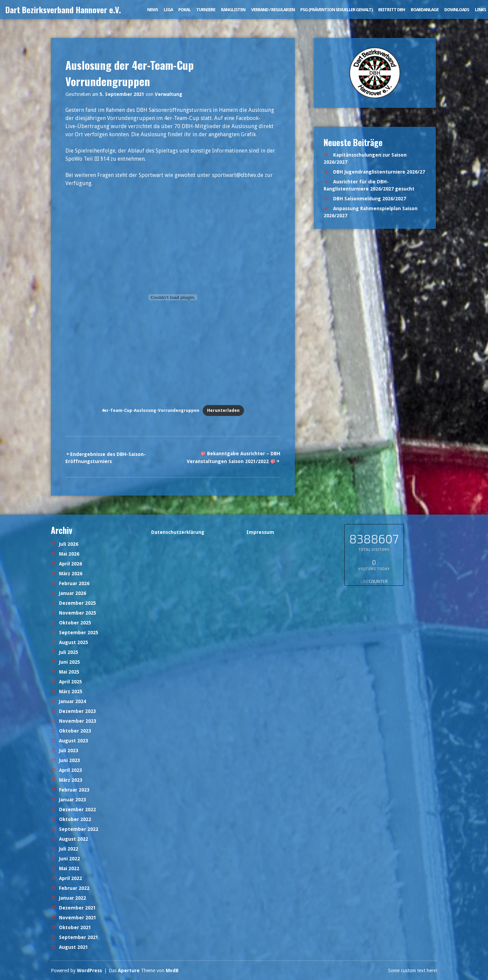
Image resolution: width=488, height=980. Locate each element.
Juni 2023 (69, 760)
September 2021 (79, 937)
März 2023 (71, 780)
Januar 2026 (73, 593)
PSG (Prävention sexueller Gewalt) (336, 10)
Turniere (206, 10)
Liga (168, 10)
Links (480, 10)
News (152, 10)
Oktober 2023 (75, 731)
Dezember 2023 (77, 711)
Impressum (260, 532)
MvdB (172, 971)
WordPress (89, 971)
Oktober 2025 (75, 623)
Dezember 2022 (77, 809)
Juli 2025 (69, 652)
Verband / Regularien (273, 10)
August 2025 (74, 642)
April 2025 (70, 682)
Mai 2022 (69, 868)
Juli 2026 (69, 544)
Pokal (184, 10)
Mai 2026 (69, 554)
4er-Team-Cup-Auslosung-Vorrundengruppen (150, 410)
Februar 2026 (74, 583)
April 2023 (70, 770)
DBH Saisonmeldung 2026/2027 (370, 199)
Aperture (129, 971)
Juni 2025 (69, 662)
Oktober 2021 (75, 927)
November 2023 (78, 721)
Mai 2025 (69, 672)
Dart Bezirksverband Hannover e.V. (63, 9)
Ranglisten (233, 10)
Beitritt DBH (392, 10)
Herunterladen (223, 410)
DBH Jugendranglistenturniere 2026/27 (379, 172)
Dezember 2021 (77, 908)
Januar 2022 (73, 898)
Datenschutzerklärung (178, 532)
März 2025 (71, 692)
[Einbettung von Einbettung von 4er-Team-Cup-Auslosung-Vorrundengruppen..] (173, 297)
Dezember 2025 (77, 603)
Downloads (457, 10)
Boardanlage (425, 10)
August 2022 (74, 839)
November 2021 (78, 918)
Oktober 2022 (75, 819)
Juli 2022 (69, 849)
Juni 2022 (69, 859)
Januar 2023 (73, 800)
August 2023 (74, 741)
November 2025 (78, 613)
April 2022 (70, 878)
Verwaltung (169, 94)
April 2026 (70, 564)
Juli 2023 (69, 751)
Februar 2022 (74, 888)
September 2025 (79, 633)
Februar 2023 (74, 790)
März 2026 (71, 574)
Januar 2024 (73, 701)
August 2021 (74, 947)
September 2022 (79, 829)
